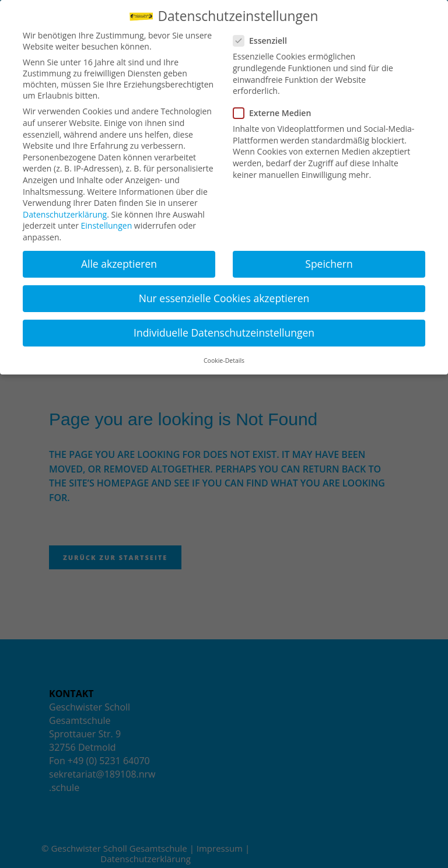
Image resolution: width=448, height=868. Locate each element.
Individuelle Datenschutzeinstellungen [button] (224, 332)
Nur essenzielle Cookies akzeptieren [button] (224, 298)
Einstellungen (107, 225)
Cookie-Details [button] (224, 360)
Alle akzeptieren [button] (119, 264)
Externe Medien (277, 113)
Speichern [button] (329, 264)
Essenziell (265, 41)
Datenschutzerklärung (65, 214)
